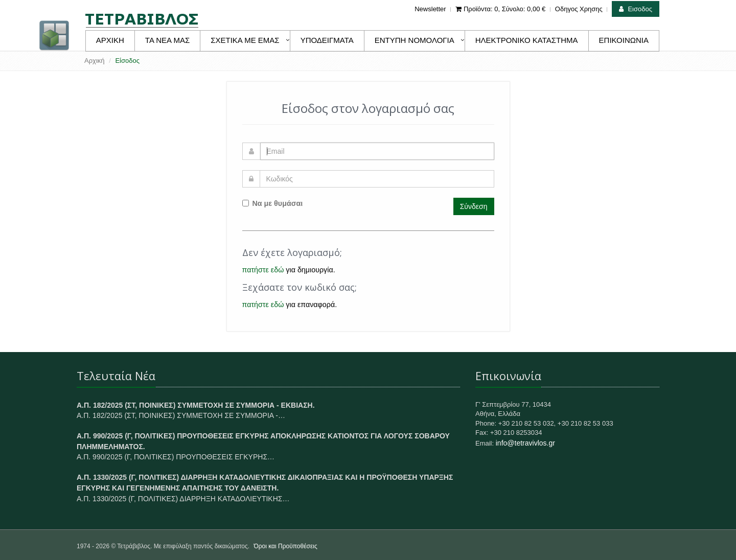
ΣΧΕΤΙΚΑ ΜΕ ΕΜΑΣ (245, 40)
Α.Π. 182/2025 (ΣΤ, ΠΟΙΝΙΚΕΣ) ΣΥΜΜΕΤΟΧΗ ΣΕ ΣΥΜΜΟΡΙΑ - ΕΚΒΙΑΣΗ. (196, 405)
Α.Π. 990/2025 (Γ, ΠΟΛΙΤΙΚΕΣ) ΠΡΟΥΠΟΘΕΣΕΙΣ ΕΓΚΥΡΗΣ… (176, 457)
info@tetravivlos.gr (525, 443)
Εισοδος (636, 9)
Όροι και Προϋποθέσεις (285, 546)
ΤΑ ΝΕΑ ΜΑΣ (167, 40)
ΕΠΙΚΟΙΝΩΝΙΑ (624, 40)
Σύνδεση (474, 206)
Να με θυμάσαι (273, 203)
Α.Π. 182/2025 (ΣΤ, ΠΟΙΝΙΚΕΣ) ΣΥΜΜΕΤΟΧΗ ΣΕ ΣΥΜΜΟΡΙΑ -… (181, 415)
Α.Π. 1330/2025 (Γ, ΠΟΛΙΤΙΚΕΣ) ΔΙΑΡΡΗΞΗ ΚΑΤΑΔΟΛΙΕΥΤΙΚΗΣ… (183, 499)
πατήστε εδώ (263, 270)
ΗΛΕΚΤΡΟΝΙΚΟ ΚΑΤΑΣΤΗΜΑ (527, 40)
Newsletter (430, 9)
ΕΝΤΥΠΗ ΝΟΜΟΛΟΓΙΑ (415, 40)
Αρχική (95, 61)
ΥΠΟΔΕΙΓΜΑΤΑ (327, 40)
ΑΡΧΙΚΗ (110, 40)
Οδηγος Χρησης (579, 9)
